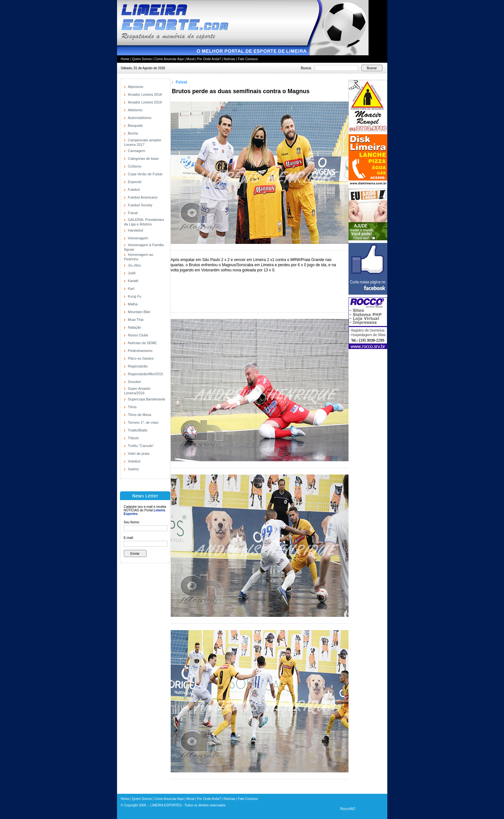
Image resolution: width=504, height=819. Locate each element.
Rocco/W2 (348, 809)
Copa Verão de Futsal (145, 174)
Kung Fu (135, 296)
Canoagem (137, 151)
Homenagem (138, 238)
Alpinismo (136, 87)
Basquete (135, 126)
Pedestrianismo (140, 351)
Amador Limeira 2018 (145, 94)
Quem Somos (142, 59)
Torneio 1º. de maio (143, 422)
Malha (133, 304)
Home (125, 59)
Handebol (136, 230)
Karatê (133, 281)
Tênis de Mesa (140, 415)
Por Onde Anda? (209, 59)
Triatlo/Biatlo (138, 430)
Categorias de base (143, 158)
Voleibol (134, 461)
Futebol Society (140, 205)
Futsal (133, 213)
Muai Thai (136, 320)
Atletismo (135, 110)
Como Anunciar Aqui (169, 59)
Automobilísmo (140, 118)
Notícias (230, 59)
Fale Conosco (248, 59)
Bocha (133, 133)
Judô (132, 273)
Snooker (135, 382)
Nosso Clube (138, 335)
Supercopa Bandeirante (147, 399)
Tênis (132, 407)
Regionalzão (138, 366)
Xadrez (134, 469)
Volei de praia (139, 453)
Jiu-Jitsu (134, 265)
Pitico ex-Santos (141, 358)
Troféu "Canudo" (141, 446)
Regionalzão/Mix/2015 (146, 374)
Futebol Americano (143, 197)
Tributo (134, 438)
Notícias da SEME (142, 343)
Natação (135, 327)
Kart (131, 289)
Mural (190, 59)
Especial (135, 182)
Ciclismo (135, 166)
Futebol (134, 190)
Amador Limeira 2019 (145, 102)
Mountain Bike (139, 312)
